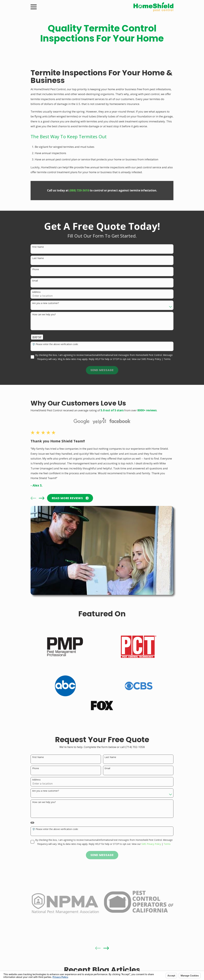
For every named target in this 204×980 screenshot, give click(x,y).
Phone (36, 269)
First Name (38, 247)
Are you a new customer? (46, 303)
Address (36, 292)
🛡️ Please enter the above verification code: (55, 344)
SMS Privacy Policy (151, 359)
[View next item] (42, 498)
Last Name (38, 258)
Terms (167, 359)
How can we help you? (44, 315)
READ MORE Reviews (70, 498)
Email (35, 281)
